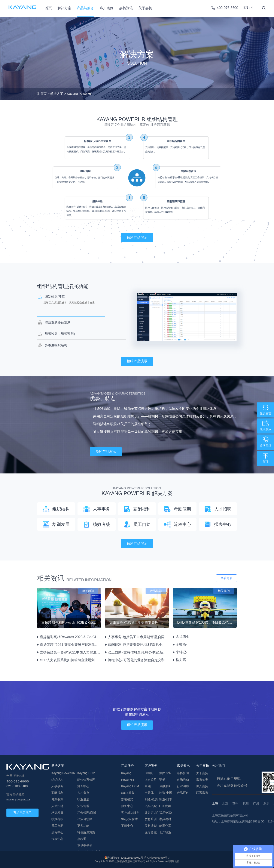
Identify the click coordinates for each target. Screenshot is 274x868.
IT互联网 (165, 806)
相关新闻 (88, 591)
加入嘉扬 (202, 786)
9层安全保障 (130, 819)
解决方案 (64, 8)
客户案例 (107, 8)
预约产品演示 (137, 237)
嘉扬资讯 (126, 8)
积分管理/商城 (87, 813)
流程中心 (57, 832)
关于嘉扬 (145, 8)
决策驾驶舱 (85, 819)
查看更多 (226, 578)
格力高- (181, 660)
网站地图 (174, 861)
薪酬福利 (57, 793)
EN (246, 8)
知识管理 (83, 806)
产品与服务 (85, 8)
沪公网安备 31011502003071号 (125, 858)
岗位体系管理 (86, 780)
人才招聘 (57, 806)
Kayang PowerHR (80, 94)
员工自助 (57, 826)
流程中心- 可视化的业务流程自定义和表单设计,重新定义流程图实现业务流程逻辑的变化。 (138, 660)
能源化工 (165, 826)
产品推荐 (156, 591)
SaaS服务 (128, 793)
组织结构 (57, 780)
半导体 (149, 793)
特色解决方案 (86, 832)
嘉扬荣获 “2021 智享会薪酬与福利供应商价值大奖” (70, 645)
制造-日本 (166, 799)
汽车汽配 (151, 806)
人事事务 (57, 786)
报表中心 (57, 839)
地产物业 (165, 832)
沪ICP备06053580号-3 (157, 858)
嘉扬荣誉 (202, 780)
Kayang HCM (86, 773)
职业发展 (83, 799)
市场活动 (183, 780)
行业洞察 (183, 786)
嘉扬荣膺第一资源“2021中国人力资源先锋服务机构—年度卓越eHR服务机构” (70, 652)
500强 (149, 773)
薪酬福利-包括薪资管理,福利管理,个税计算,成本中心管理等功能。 (138, 645)
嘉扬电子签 (85, 846)
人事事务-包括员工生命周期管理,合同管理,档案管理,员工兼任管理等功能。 (138, 637)
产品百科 (183, 793)
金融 (148, 786)
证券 (162, 780)
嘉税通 (82, 839)
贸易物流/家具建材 (166, 816)
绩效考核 (57, 819)
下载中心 (127, 826)
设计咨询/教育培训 (151, 816)
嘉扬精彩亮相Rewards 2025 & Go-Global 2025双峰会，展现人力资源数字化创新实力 (70, 637)
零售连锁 (151, 826)
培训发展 (57, 813)
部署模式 (127, 799)
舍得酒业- (183, 637)
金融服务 (165, 786)
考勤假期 (57, 799)
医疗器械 (151, 832)
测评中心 (83, 786)
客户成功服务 (130, 813)
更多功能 (83, 826)
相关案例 (224, 591)
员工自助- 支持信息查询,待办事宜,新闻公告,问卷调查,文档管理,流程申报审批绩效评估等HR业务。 (138, 652)
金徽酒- (181, 644)
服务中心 (127, 806)
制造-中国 (166, 793)
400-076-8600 (228, 8)
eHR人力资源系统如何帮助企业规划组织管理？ (70, 660)
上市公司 (151, 780)
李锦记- (181, 652)
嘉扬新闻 (183, 773)
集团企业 (165, 773)
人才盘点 (83, 793)
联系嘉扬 (202, 793)
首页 (48, 8)
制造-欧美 (151, 799)
